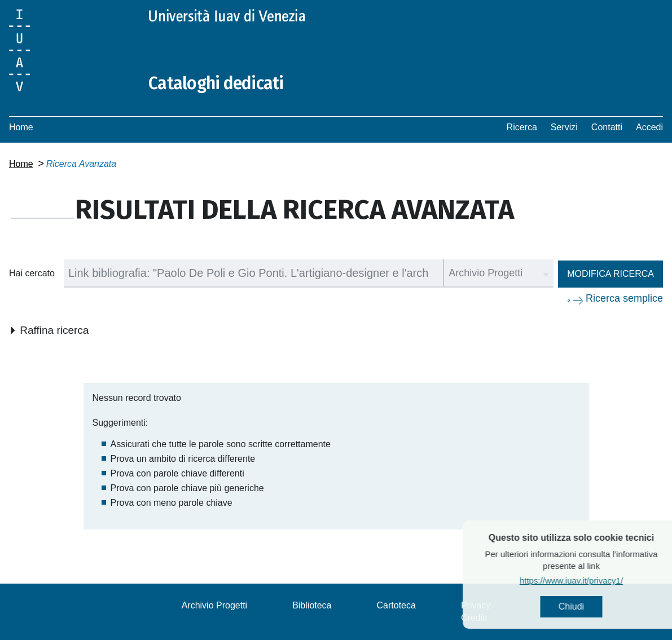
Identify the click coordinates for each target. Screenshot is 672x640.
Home (21, 127)
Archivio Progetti (215, 605)
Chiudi (595, 606)
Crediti (474, 618)
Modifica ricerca (610, 274)
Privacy (476, 605)
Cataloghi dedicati (216, 83)
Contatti (607, 127)
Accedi (649, 127)
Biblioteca (312, 605)
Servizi (564, 127)
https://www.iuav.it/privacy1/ (595, 581)
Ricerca (522, 127)
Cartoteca (396, 605)
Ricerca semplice (624, 298)
